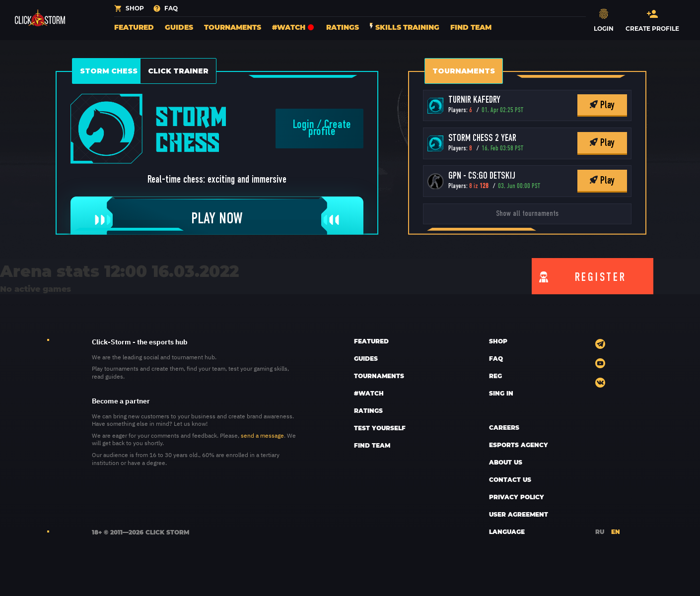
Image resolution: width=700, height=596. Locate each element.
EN (616, 531)
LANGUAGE (507, 531)
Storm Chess (109, 71)
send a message (262, 435)
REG (495, 376)
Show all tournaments (527, 214)
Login (304, 125)
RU (600, 531)
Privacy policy (517, 497)
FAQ (496, 358)
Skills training (405, 27)
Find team (471, 27)
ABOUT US (506, 462)
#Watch (294, 27)
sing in (501, 393)
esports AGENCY (519, 445)
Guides (179, 27)
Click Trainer (178, 71)
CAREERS (504, 427)
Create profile (330, 129)
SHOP (498, 341)
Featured (134, 27)
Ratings (343, 27)
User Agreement (519, 514)
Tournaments (233, 27)
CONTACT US (510, 479)
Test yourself (380, 428)
